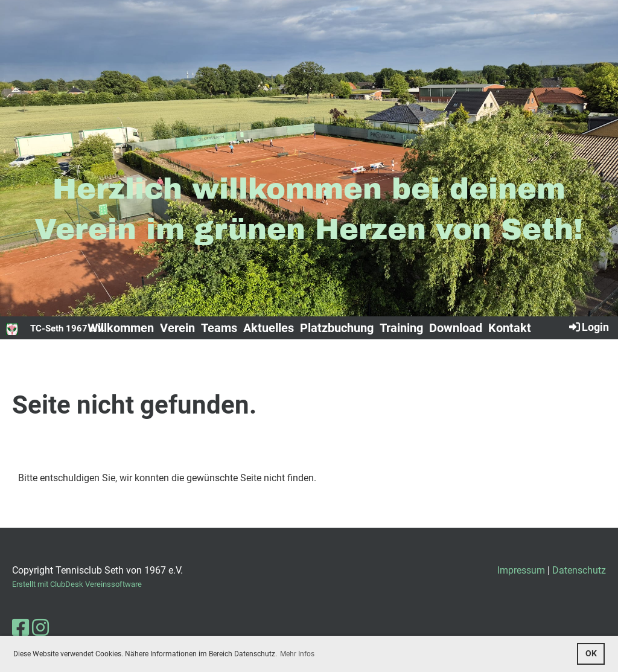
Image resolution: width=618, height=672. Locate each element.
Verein (177, 328)
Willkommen (121, 328)
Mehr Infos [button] (297, 654)
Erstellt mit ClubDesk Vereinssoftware (77, 584)
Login (588, 327)
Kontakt (510, 328)
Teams (219, 328)
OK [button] (591, 654)
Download (456, 328)
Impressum (521, 570)
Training (401, 328)
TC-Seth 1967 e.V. (67, 328)
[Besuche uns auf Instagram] (40, 628)
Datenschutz (579, 570)
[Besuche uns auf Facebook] (21, 628)
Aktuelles (269, 328)
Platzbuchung (337, 328)
